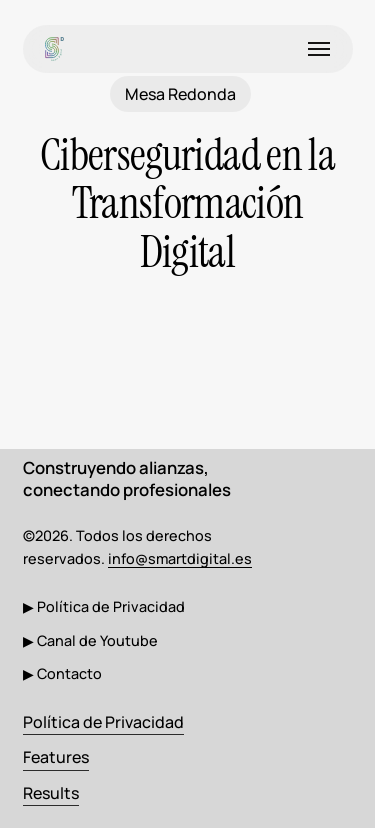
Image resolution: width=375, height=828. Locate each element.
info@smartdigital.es (180, 558)
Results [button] (51, 793)
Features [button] (56, 757)
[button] (319, 49)
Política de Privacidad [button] (103, 722)
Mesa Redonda (180, 94)
